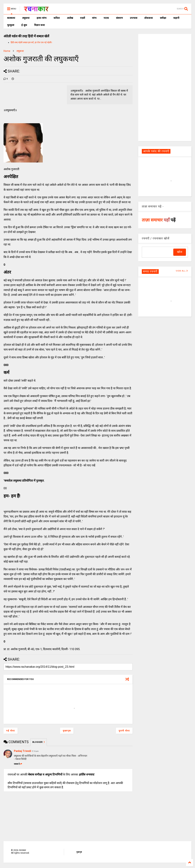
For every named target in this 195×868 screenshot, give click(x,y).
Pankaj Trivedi (23, 751)
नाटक (106, 18)
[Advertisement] (165, 87)
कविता (57, 18)
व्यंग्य (94, 18)
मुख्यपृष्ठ (67, 731)
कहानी (176, 18)
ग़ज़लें (82, 18)
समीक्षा (163, 18)
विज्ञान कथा (39, 25)
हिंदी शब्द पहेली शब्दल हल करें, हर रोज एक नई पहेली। (31, 42)
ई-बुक (24, 25)
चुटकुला (11, 25)
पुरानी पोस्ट (124, 731)
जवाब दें (18, 764)
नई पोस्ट (11, 731)
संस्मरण (119, 18)
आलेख (70, 18)
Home (7, 51)
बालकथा (11, 18)
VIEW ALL (182, 271)
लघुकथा (26, 18)
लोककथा (149, 18)
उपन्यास (134, 18)
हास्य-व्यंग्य (42, 18)
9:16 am (35, 751)
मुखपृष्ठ (79, 852)
